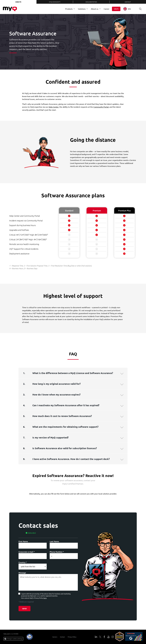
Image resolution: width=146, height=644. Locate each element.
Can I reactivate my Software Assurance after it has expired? (66, 405)
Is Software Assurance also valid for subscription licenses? (65, 448)
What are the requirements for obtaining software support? (65, 427)
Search (140, 9)
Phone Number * (57, 552)
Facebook (104, 637)
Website (18, 2)
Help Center (54, 107)
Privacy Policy (71, 637)
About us (95, 9)
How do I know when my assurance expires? (56, 395)
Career (107, 9)
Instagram (113, 637)
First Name (23, 541)
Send (24, 609)
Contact (128, 2)
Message (22, 573)
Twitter (100, 637)
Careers (54, 637)
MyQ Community (55, 2)
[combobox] (129, 9)
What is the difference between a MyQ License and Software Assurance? (73, 373)
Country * (23, 562)
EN (127, 9)
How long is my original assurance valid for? (57, 384)
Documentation (91, 2)
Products (69, 9)
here (45, 598)
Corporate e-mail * (27, 552)
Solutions (82, 9)
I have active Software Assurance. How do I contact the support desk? (71, 459)
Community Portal (101, 107)
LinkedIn (96, 637)
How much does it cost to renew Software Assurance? (62, 416)
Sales (116, 9)
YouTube (108, 637)
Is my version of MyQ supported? (50, 437)
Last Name (54, 541)
